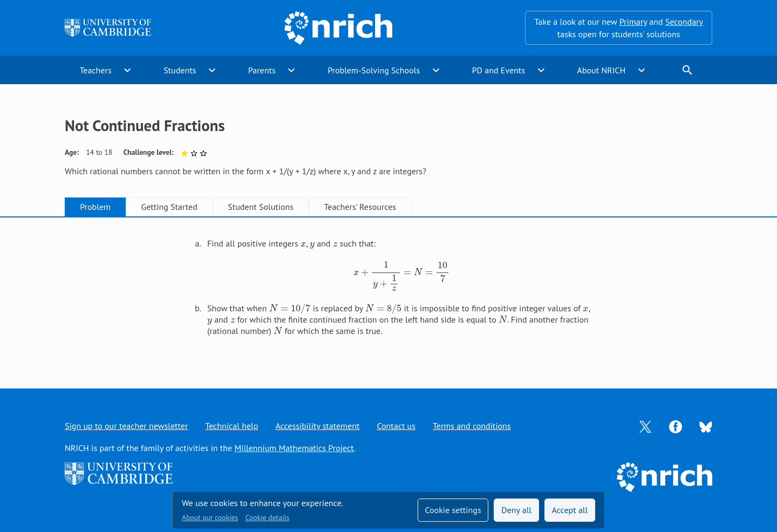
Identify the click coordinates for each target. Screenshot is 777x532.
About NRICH (602, 70)
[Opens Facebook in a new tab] (676, 426)
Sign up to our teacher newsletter (126, 426)
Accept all (570, 510)
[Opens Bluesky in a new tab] (706, 426)
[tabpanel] (388, 292)
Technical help (231, 426)
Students (180, 70)
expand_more (127, 70)
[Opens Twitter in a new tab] (645, 426)
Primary (633, 22)
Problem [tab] (95, 207)
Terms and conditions (472, 426)
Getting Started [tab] (169, 207)
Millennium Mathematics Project (294, 448)
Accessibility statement (317, 426)
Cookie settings (453, 510)
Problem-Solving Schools (374, 70)
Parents (262, 70)
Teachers (95, 70)
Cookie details (267, 517)
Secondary (684, 22)
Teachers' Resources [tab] (360, 207)
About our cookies (210, 517)
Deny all (516, 510)
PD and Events (499, 70)
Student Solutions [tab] (261, 207)
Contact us (396, 426)
